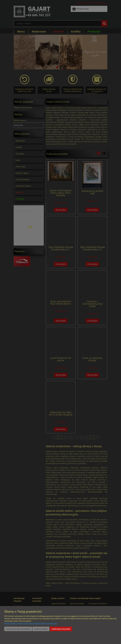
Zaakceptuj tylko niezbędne (18, 629)
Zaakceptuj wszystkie (61, 629)
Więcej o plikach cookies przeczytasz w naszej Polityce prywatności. (31, 623)
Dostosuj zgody (41, 629)
